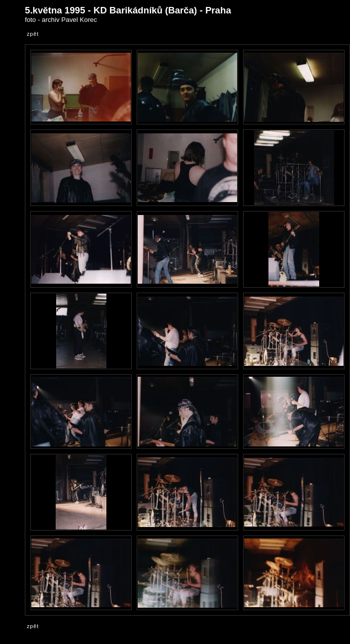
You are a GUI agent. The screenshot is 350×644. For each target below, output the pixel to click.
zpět (33, 34)
